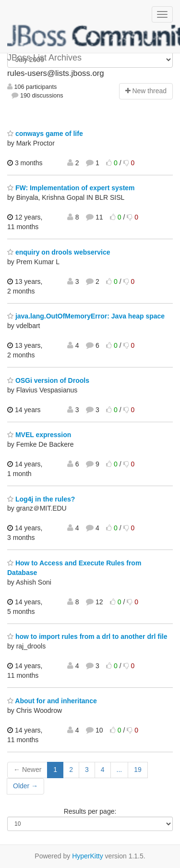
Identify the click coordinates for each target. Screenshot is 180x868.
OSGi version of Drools (48, 380)
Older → (25, 786)
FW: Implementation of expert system (71, 188)
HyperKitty (88, 856)
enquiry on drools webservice (59, 252)
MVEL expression (39, 435)
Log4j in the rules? (41, 499)
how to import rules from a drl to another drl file (87, 636)
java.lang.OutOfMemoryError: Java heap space (86, 316)
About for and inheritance (52, 701)
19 (138, 770)
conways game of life (45, 134)
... (120, 770)
